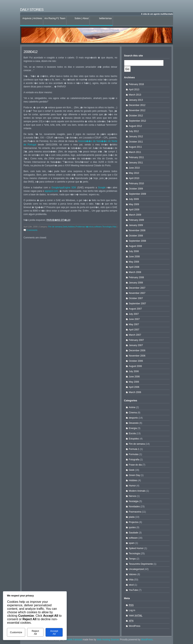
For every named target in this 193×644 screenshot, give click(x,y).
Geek (65, 227)
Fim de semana (55, 227)
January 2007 (136, 345)
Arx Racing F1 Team (55, 18)
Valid (136, 616)
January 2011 (136, 163)
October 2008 (136, 236)
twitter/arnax (105, 18)
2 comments (32, 230)
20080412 (31, 52)
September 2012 (138, 121)
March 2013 (135, 95)
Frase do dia (135, 465)
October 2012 (136, 116)
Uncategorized (136, 569)
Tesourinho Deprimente (141, 564)
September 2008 (138, 241)
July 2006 (134, 371)
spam (132, 543)
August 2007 (135, 309)
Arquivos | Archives (32, 18)
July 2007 (134, 314)
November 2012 (137, 110)
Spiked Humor (136, 548)
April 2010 (134, 178)
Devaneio (134, 423)
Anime (132, 407)
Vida (114, 227)
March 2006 (135, 392)
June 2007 (134, 319)
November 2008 (137, 230)
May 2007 (134, 324)
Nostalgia (134, 501)
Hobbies (71, 227)
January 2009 (136, 225)
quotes (132, 527)
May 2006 (134, 382)
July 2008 (134, 251)
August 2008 (135, 246)
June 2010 (134, 168)
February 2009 (136, 220)
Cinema (133, 413)
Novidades (134, 507)
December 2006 (137, 351)
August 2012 (135, 126)
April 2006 (134, 387)
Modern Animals (137, 491)
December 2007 (137, 288)
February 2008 (136, 277)
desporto (133, 418)
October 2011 (136, 142)
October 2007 (136, 298)
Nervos (133, 496)
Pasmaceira (135, 512)
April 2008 (134, 267)
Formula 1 (134, 449)
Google (102, 188)
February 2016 (136, 84)
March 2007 (135, 335)
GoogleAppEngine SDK (64, 188)
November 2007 (137, 293)
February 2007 (136, 340)
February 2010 (136, 183)
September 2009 (138, 194)
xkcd (131, 585)
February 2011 (136, 157)
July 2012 (134, 131)
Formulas (134, 454)
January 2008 (136, 283)
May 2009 (134, 204)
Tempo (132, 559)
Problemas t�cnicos (84, 227)
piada (132, 517)
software (98, 227)
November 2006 (137, 356)
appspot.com (51, 191)
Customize (16, 632)
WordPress (135, 626)
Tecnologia (107, 227)
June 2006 (134, 377)
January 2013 (136, 100)
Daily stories (32, 10)
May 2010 (134, 173)
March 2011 (135, 152)
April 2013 (134, 90)
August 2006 (135, 366)
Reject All (35, 632)
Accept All (54, 632)
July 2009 (134, 199)
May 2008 (134, 262)
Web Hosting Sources (108, 640)
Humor (132, 486)
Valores (133, 574)
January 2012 (136, 136)
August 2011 (135, 147)
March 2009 (135, 215)
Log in (132, 610)
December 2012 (137, 105)
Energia (133, 428)
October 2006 (136, 361)
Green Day (135, 475)
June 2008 (134, 257)
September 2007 (138, 304)
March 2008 (135, 272)
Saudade (134, 533)
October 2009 (136, 189)
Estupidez (134, 439)
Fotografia (134, 460)
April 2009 (134, 210)
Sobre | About (82, 18)
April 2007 (134, 330)
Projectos (134, 522)
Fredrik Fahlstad (74, 640)
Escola (132, 433)
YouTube (133, 590)
